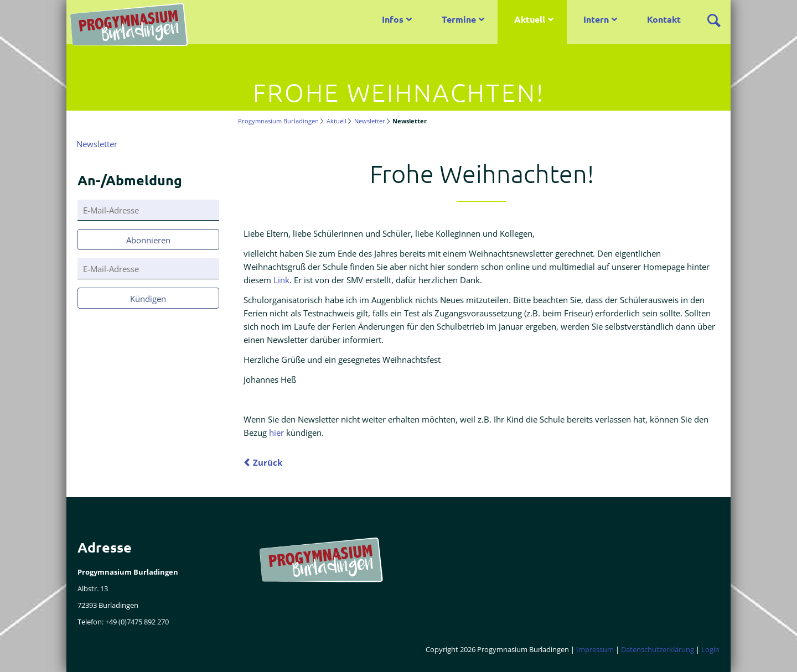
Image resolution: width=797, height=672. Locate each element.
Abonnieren (148, 240)
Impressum (595, 649)
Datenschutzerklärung (658, 649)
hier (276, 433)
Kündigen (148, 299)
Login (710, 649)
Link (281, 280)
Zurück (268, 462)
